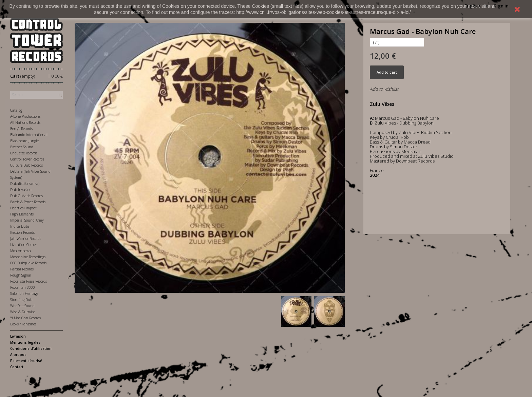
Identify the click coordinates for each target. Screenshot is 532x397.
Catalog (16, 110)
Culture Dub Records (26, 165)
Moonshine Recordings (28, 257)
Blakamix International (29, 135)
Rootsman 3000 (23, 287)
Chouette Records (24, 153)
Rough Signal (21, 275)
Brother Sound (22, 147)
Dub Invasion (21, 190)
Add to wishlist (384, 89)
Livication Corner (24, 245)
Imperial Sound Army (27, 220)
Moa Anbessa (21, 251)
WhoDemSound (22, 306)
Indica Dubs (20, 226)
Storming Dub (21, 300)
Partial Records (22, 269)
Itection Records (22, 232)
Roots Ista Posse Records (28, 281)
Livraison (18, 336)
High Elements (22, 214)
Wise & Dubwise (23, 312)
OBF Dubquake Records (28, 263)
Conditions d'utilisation (31, 348)
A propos (18, 355)
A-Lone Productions (25, 116)
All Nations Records (25, 122)
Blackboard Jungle (24, 141)
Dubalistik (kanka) (25, 184)
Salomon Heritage (24, 294)
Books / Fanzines (23, 324)
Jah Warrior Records (26, 239)
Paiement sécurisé (26, 361)
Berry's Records (21, 129)
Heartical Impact (23, 208)
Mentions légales (25, 342)
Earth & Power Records (28, 202)
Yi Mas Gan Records (25, 318)
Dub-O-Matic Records (26, 196)
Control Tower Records (27, 159)
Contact (17, 367)
